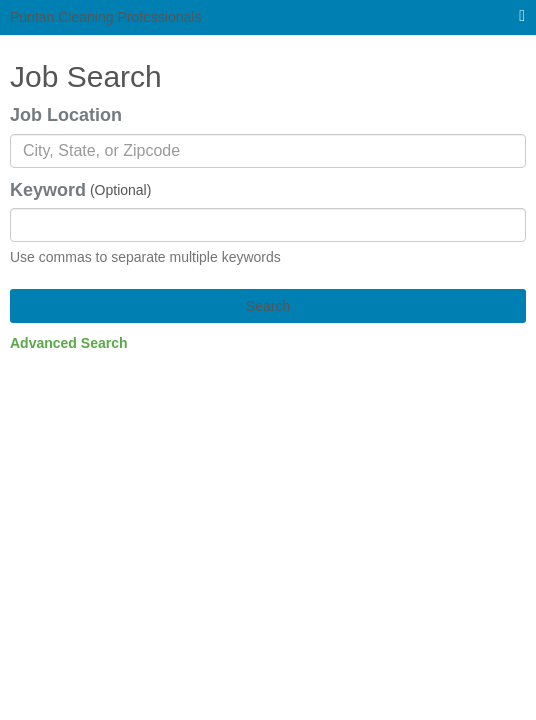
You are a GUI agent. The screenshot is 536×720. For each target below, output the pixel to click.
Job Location (66, 115)
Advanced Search (69, 343)
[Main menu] (522, 16)
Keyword (48, 190)
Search (268, 306)
